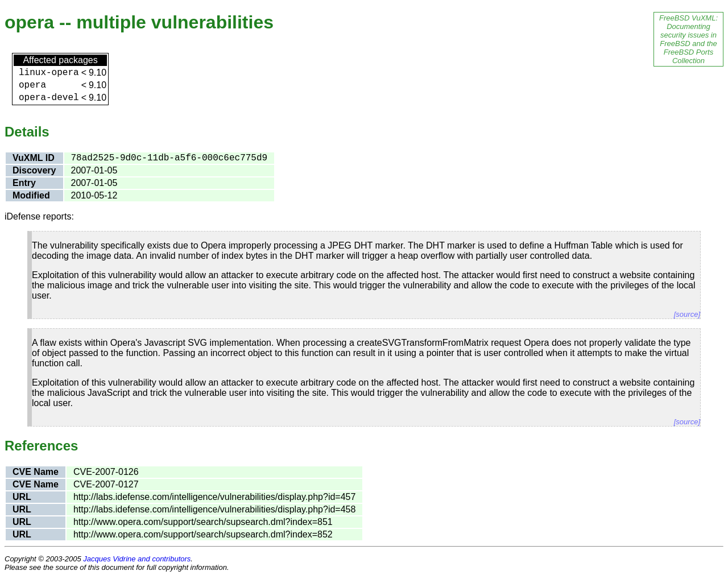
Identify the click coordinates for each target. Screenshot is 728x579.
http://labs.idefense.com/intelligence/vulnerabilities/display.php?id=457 (214, 497)
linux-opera (49, 73)
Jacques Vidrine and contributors (137, 559)
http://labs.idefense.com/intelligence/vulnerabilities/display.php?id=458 (214, 509)
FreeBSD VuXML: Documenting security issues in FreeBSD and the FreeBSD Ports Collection (688, 39)
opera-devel (49, 98)
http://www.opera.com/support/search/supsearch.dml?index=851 (203, 522)
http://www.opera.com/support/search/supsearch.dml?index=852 (203, 534)
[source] (687, 314)
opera (32, 85)
